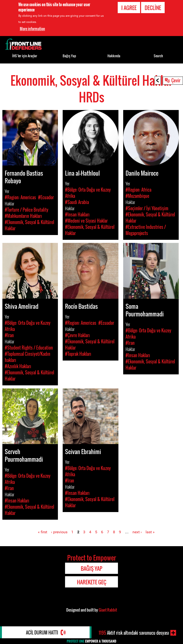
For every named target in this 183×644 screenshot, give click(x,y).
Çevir (176, 80)
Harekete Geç (92, 582)
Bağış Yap (69, 56)
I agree (129, 8)
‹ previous (59, 532)
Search (158, 56)
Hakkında (114, 56)
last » (150, 532)
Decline (153, 8)
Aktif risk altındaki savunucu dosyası (134, 633)
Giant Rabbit (108, 610)
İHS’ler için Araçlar (25, 56)
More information (32, 28)
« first (43, 532)
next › (137, 532)
